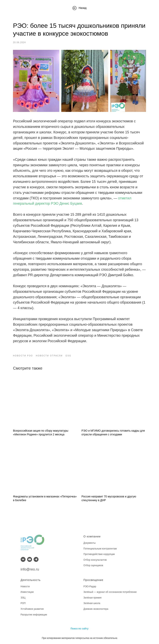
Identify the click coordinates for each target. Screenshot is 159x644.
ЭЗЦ (23, 598)
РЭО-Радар (90, 586)
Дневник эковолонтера (96, 609)
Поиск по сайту (79, 629)
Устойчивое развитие (32, 609)
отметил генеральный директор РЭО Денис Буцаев (96, 205)
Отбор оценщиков (93, 566)
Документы (90, 543)
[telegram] (36, 559)
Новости (25, 586)
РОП (23, 603)
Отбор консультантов (95, 560)
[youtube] (30, 559)
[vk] (23, 559)
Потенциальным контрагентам (100, 549)
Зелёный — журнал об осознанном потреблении (110, 592)
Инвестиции (27, 592)
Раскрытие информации (34, 615)
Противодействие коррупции (99, 554)
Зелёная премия (93, 598)
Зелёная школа (92, 603)
